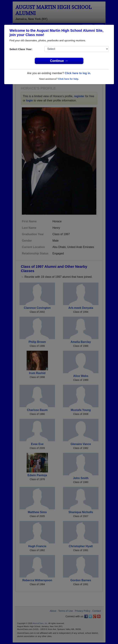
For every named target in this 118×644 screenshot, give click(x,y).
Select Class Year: (21, 49)
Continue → (59, 61)
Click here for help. (68, 79)
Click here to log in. (78, 73)
